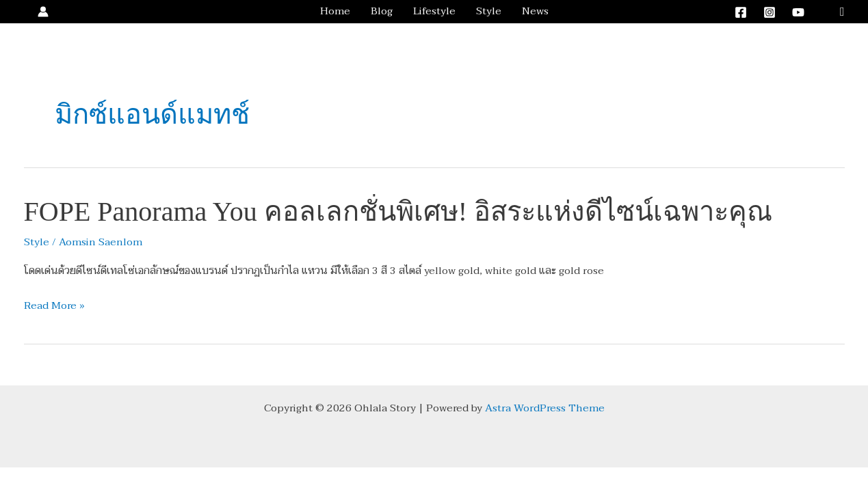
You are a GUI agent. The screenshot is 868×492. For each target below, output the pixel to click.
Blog (382, 11)
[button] (842, 12)
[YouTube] (798, 12)
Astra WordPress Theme (545, 408)
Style (489, 11)
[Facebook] (741, 12)
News (535, 11)
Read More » (54, 306)
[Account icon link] (43, 12)
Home (335, 11)
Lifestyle (434, 11)
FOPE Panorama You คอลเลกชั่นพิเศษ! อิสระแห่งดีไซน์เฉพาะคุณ (398, 211)
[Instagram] (770, 12)
